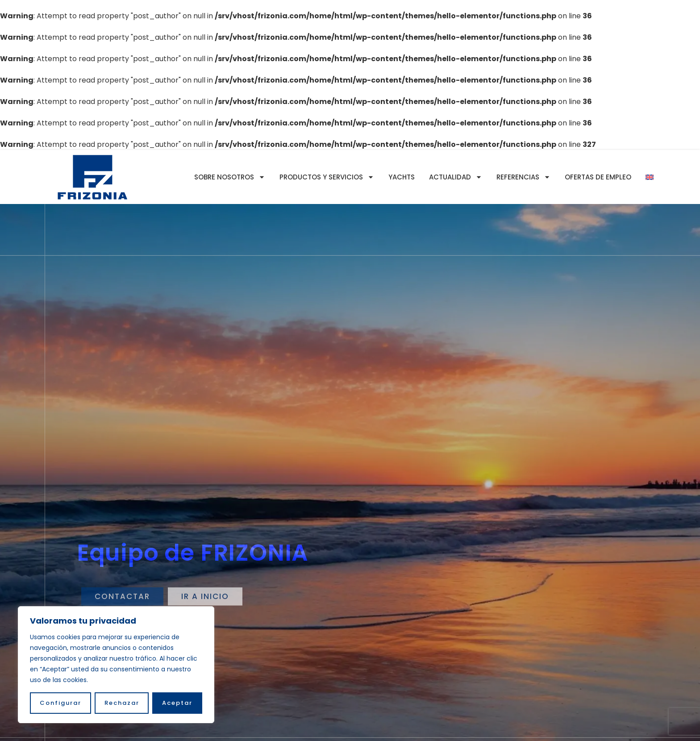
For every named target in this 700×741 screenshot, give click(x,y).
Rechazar (122, 703)
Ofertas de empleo (598, 177)
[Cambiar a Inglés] (650, 177)
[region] (116, 665)
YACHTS (402, 177)
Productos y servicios (327, 177)
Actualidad (456, 177)
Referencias (523, 177)
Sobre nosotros (230, 177)
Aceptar (177, 703)
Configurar (60, 703)
